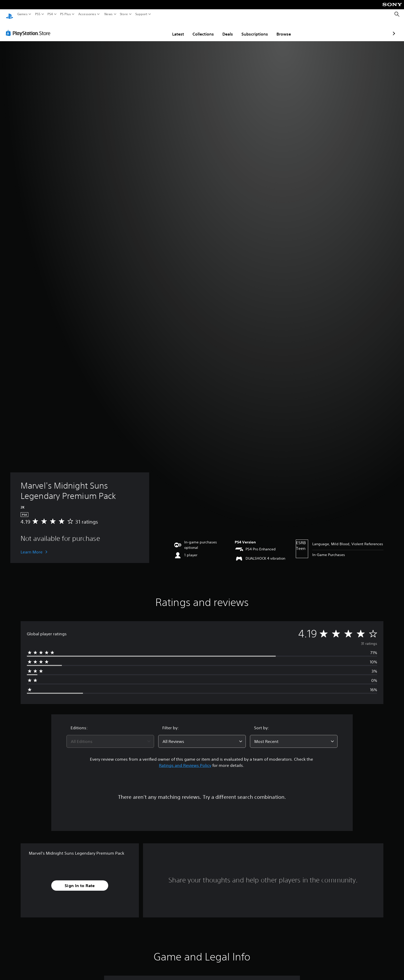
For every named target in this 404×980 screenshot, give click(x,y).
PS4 (50, 14)
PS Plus (65, 14)
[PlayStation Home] (10, 14)
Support (141, 14)
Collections (173, 29)
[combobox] (110, 736)
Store (124, 14)
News (108, 14)
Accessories (87, 14)
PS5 (38, 14)
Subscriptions (225, 29)
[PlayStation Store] (30, 28)
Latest (148, 29)
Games (22, 14)
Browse (254, 29)
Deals (197, 29)
